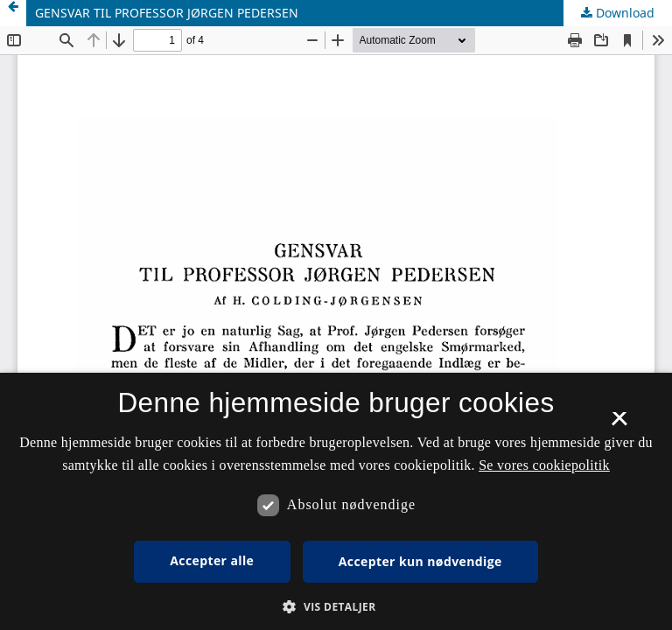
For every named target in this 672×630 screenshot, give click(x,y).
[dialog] (336, 501)
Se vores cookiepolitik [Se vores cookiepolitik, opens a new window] (544, 465)
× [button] (619, 424)
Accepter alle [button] (212, 560)
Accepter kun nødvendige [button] (420, 561)
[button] (336, 607)
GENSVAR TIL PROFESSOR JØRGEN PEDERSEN (167, 13)
